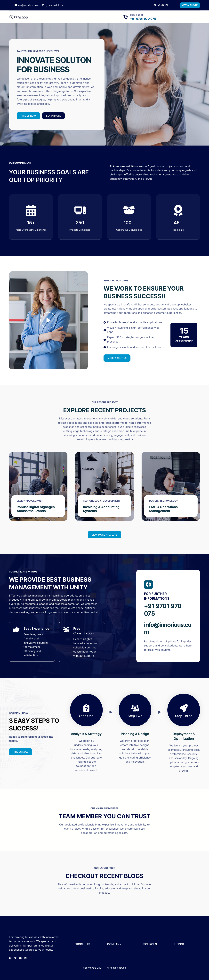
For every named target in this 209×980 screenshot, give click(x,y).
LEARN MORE (54, 116)
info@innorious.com (28, 5)
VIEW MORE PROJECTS (104, 535)
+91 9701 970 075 (143, 19)
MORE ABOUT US (117, 358)
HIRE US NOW (28, 116)
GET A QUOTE (190, 5)
